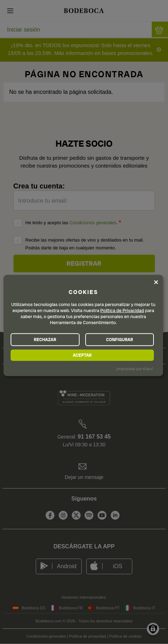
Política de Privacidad (122, 311)
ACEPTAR (82, 355)
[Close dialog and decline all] (156, 282)
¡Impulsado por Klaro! (135, 369)
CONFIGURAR (120, 339)
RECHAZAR (45, 339)
